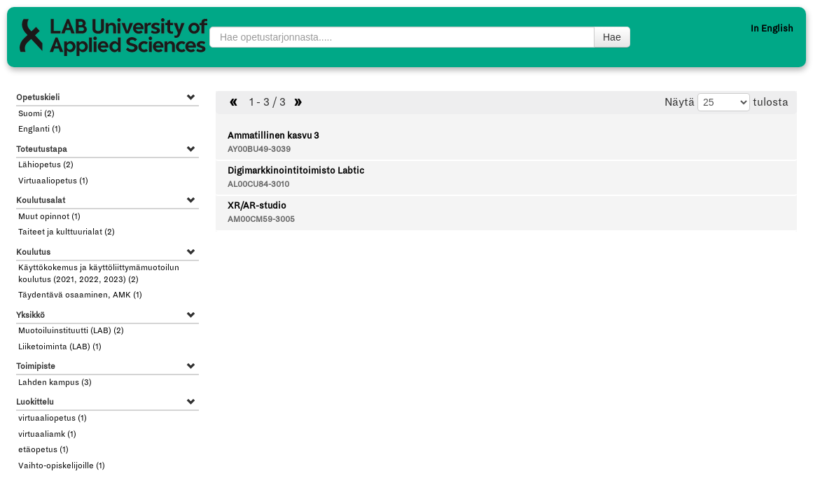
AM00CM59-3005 (261, 219)
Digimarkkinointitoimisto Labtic (296, 171)
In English (772, 29)
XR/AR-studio (257, 206)
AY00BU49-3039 (259, 149)
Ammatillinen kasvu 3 (273, 136)
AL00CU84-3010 (258, 184)
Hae (612, 37)
